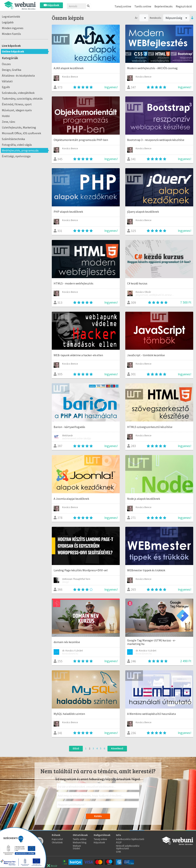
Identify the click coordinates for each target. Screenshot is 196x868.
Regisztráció (184, 6)
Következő (117, 748)
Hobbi (6, 116)
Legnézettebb (11, 17)
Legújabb (8, 22)
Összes (6, 64)
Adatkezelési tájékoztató (130, 839)
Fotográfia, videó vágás (17, 145)
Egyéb (6, 87)
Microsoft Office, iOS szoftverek (21, 133)
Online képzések (13, 51)
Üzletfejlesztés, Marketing (19, 127)
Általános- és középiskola (18, 75)
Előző (76, 748)
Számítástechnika (13, 139)
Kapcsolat (57, 839)
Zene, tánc (9, 122)
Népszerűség (176, 18)
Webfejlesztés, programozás (20, 150)
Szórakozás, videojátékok (18, 93)
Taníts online (143, 6)
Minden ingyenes (13, 28)
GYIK (119, 852)
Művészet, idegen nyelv (17, 110)
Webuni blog (80, 842)
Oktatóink (57, 842)
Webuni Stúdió (77, 847)
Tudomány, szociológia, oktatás (22, 98)
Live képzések (11, 46)
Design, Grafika (12, 70)
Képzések (51, 5)
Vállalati (7, 81)
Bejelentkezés (164, 6)
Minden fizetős (11, 34)
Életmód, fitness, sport (17, 104)
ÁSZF (119, 842)
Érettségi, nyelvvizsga (16, 156)
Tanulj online (123, 6)
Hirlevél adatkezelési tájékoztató (128, 847)
